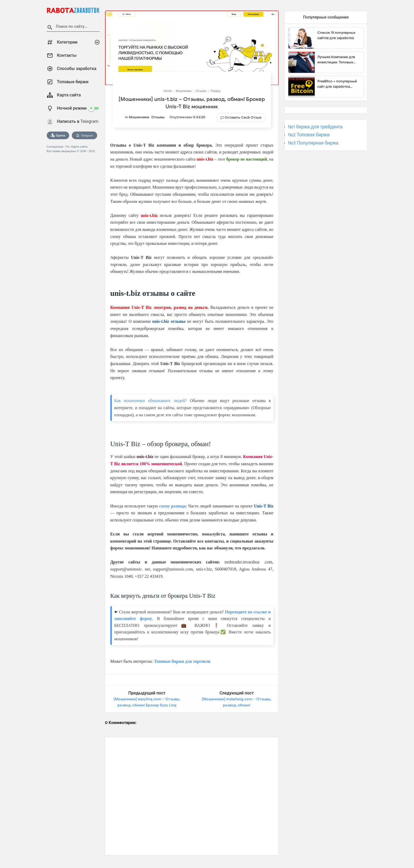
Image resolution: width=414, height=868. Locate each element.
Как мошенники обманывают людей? (151, 401)
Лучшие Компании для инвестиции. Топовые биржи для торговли (336, 60)
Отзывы (158, 117)
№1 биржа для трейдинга (315, 127)
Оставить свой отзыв (243, 117)
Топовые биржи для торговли (182, 661)
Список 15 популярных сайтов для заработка (336, 35)
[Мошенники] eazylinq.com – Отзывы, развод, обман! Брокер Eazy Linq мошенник (147, 705)
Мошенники (139, 117)
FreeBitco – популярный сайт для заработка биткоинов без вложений (338, 84)
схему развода (173, 506)
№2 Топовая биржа (309, 135)
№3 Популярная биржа (313, 143)
